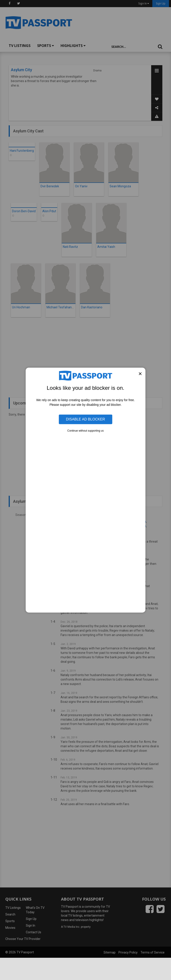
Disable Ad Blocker (85, 419)
